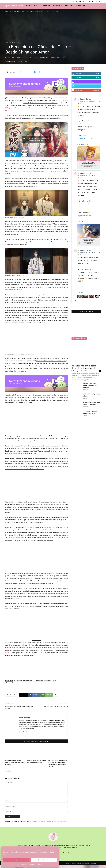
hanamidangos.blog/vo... (86, 287)
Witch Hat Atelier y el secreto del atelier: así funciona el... (85, 496)
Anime (29, 6)
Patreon (59, 645)
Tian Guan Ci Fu (10, 683)
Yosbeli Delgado (76, 500)
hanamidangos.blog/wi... (86, 138)
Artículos (57, 6)
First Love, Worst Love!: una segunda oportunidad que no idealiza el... (90, 515)
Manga (38, 6)
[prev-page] (6, 770)
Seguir (97, 74)
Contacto (81, 6)
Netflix (7, 110)
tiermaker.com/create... (85, 207)
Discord (8, 653)
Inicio (7, 12)
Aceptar (16, 860)
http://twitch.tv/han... (85, 216)
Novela (47, 6)
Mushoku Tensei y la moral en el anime (55, 707)
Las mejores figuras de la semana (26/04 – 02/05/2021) (19, 708)
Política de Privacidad (36, 864)
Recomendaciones (20, 12)
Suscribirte (96, 90)
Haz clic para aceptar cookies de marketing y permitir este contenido (36, 139)
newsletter (56, 648)
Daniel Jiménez (11, 61)
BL (15, 680)
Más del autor (44, 741)
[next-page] (10, 770)
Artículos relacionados (31, 741)
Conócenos (69, 6)
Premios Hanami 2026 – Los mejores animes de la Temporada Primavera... (91, 524)
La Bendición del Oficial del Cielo (43, 680)
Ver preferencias (44, 860)
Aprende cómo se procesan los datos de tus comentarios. (49, 821)
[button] (98, 6)
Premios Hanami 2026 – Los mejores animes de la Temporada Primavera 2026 (15, 763)
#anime (80, 221)
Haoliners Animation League (25, 680)
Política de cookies (22, 864)
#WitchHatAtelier (83, 144)
